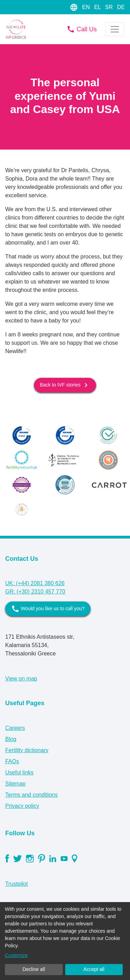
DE (121, 7)
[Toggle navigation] (115, 29)
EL (98, 7)
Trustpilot (16, 884)
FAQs (12, 761)
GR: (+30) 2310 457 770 (35, 592)
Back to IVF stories (65, 385)
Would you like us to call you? (48, 609)
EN (87, 7)
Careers (15, 728)
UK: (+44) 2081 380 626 (35, 583)
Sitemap (15, 784)
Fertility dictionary (27, 750)
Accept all (94, 969)
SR (110, 7)
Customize (16, 955)
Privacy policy (22, 806)
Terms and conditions (31, 795)
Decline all (34, 969)
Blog (11, 739)
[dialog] (65, 941)
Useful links (19, 772)
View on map (21, 679)
